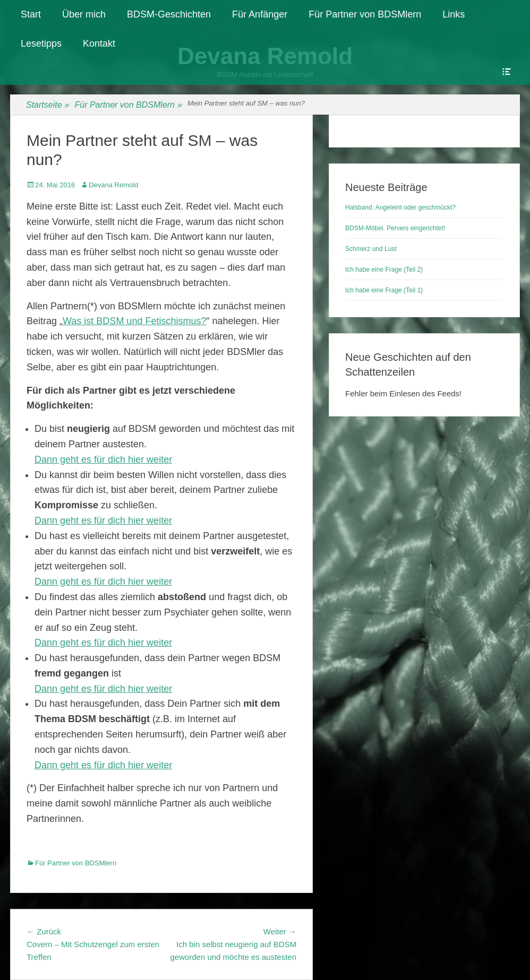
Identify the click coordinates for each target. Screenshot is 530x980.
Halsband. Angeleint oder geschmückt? (400, 207)
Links (454, 14)
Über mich (84, 14)
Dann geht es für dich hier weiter (103, 459)
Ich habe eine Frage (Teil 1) (384, 290)
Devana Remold (113, 185)
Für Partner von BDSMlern (365, 14)
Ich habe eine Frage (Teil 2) (384, 270)
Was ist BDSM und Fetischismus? (134, 321)
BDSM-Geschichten (169, 14)
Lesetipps (41, 44)
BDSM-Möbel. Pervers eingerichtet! (395, 228)
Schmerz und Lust (371, 249)
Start (31, 14)
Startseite (48, 105)
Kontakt (99, 44)
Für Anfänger (260, 14)
